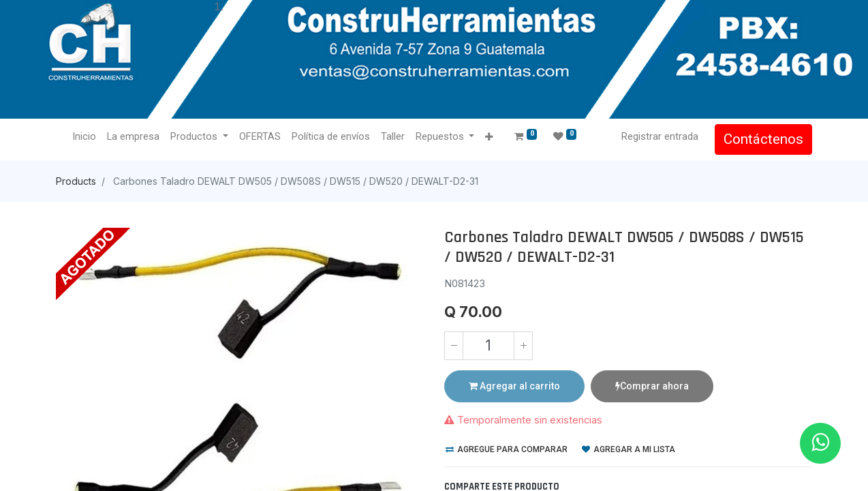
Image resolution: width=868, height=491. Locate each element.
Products (76, 181)
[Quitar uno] (454, 346)
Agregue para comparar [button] (507, 449)
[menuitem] (84, 137)
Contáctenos (763, 139)
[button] (489, 137)
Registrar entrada (660, 136)
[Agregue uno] (523, 346)
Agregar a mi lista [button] (629, 449)
